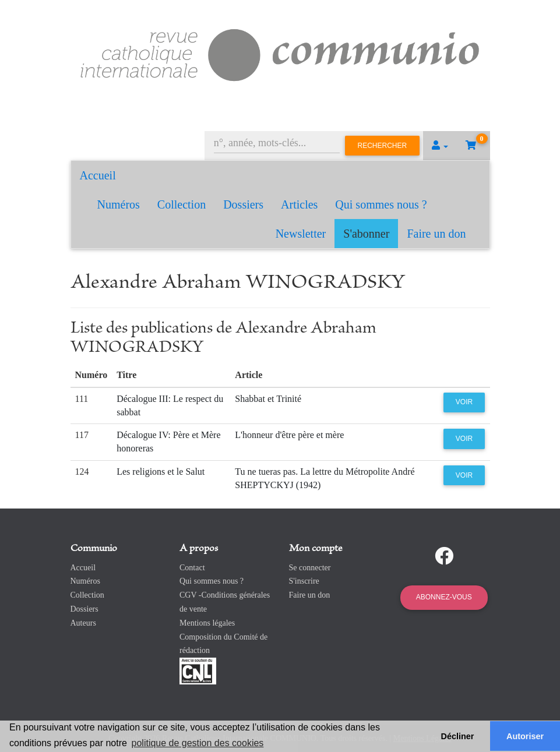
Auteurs (83, 623)
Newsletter (301, 234)
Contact (192, 568)
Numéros (119, 204)
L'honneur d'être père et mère (289, 435)
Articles (299, 204)
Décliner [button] (458, 736)
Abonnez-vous (444, 597)
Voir (464, 402)
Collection (182, 204)
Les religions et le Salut (161, 472)
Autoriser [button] (525, 736)
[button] (440, 146)
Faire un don (436, 234)
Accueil (98, 175)
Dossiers (243, 204)
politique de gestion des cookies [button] (198, 743)
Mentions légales (207, 623)
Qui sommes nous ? (381, 204)
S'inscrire (304, 581)
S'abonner (366, 234)
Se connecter (310, 568)
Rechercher (383, 146)
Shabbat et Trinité (268, 399)
